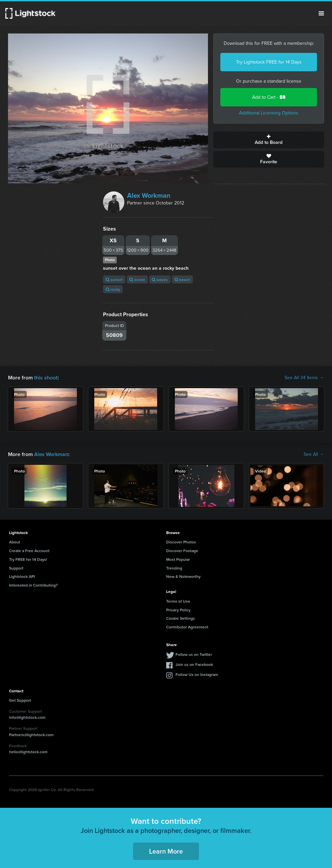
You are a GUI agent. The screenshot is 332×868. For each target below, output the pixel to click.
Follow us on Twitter (194, 654)
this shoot (46, 378)
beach (182, 280)
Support (16, 568)
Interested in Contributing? (33, 585)
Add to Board (269, 140)
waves (160, 280)
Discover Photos (181, 542)
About (15, 542)
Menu (321, 13)
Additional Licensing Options (269, 113)
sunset (114, 280)
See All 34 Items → (304, 378)
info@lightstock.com (27, 717)
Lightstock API (22, 576)
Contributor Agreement (187, 627)
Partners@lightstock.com (31, 735)
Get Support (20, 700)
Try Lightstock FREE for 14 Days (269, 62)
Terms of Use (178, 601)
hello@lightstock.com (28, 752)
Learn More (166, 851)
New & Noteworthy (183, 576)
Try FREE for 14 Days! (28, 559)
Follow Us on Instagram (197, 674)
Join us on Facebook (194, 664)
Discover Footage (182, 551)
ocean (137, 280)
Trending (174, 568)
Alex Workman (149, 195)
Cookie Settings (181, 618)
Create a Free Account (29, 551)
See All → (314, 454)
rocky (113, 289)
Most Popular (178, 559)
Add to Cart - (269, 97)
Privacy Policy (178, 610)
